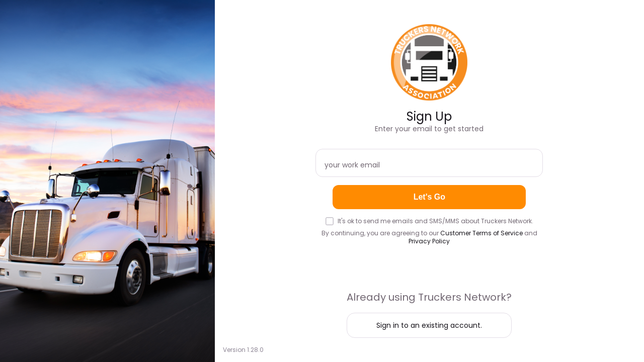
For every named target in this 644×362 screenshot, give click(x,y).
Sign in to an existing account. (429, 325)
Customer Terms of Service (481, 233)
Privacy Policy (429, 241)
